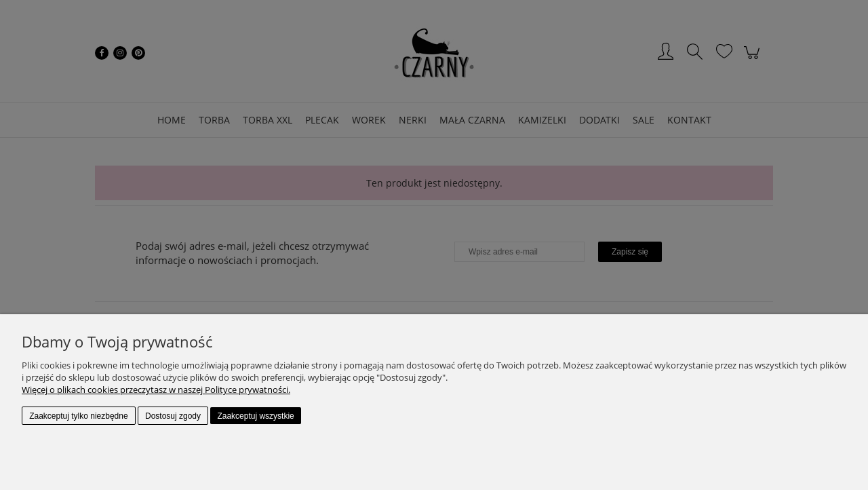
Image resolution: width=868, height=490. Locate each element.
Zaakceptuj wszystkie (255, 416)
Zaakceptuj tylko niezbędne (78, 416)
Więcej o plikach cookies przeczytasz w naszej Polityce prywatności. (156, 390)
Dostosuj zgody (173, 416)
